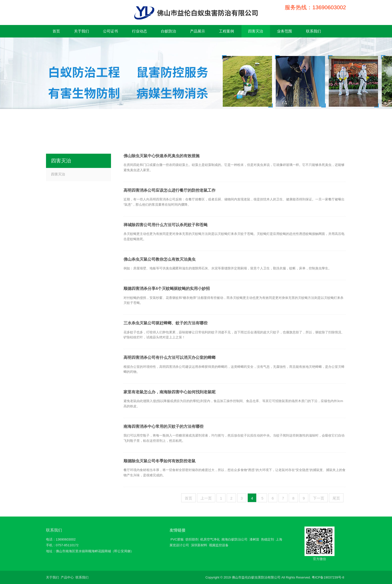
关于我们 (52, 577)
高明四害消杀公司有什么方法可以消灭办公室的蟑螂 (169, 357)
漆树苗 (254, 539)
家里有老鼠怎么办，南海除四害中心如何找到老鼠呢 (169, 392)
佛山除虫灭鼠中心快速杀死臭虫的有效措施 (161, 156)
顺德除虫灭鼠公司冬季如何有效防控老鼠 (159, 461)
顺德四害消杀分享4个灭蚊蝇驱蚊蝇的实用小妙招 (167, 289)
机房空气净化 (210, 539)
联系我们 (54, 530)
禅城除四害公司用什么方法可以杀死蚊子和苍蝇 (165, 225)
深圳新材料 (199, 545)
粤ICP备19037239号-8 (328, 577)
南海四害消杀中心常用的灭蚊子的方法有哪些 (163, 426)
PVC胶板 (177, 539)
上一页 (206, 498)
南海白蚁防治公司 (234, 539)
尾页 (336, 498)
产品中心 (67, 577)
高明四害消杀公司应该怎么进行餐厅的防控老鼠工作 (169, 190)
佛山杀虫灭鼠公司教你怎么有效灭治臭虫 (159, 259)
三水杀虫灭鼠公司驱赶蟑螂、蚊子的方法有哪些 (165, 323)
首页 (188, 498)
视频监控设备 (219, 545)
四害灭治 (58, 174)
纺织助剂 (192, 539)
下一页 (319, 498)
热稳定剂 (267, 539)
